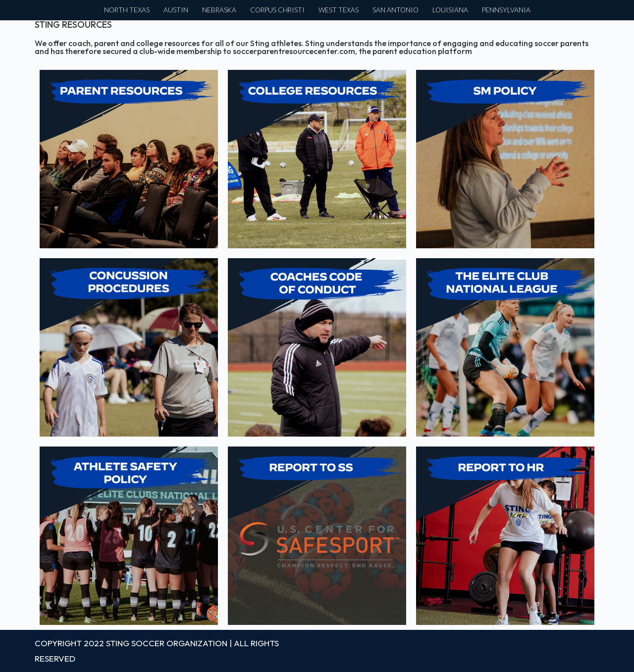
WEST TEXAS (339, 10)
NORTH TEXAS (127, 10)
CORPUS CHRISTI (277, 10)
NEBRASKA (219, 10)
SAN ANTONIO (396, 10)
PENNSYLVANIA (506, 10)
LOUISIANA (450, 10)
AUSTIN (176, 10)
